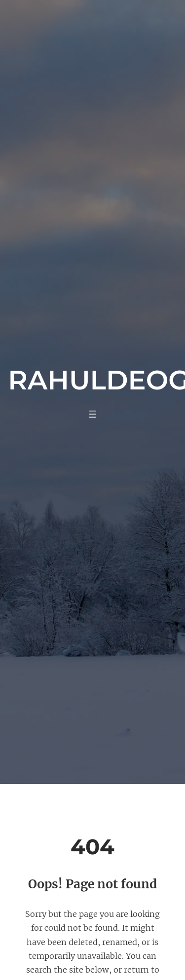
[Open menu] (93, 414)
